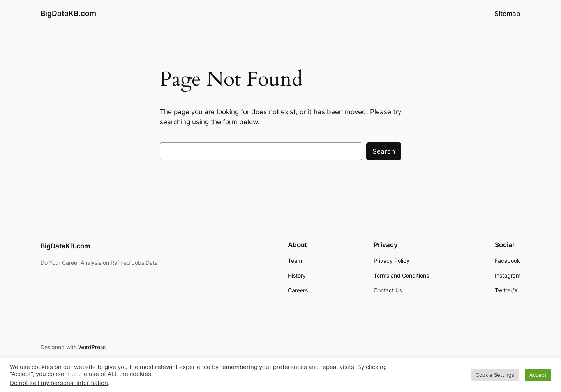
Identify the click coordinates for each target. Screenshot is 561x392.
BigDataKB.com (68, 13)
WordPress (92, 347)
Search (384, 151)
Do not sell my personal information (59, 383)
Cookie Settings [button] (495, 375)
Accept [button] (538, 375)
